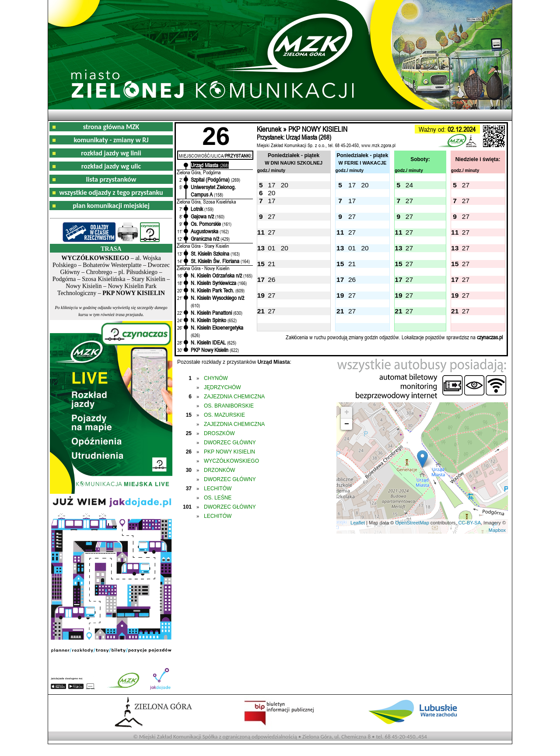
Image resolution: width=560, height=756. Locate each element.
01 (271, 248)
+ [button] (347, 412)
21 (271, 264)
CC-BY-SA (469, 523)
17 (271, 185)
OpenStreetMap (412, 523)
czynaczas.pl (490, 337)
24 (409, 185)
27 (466, 185)
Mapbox (497, 530)
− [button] (347, 424)
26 (271, 280)
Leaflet (358, 523)
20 (285, 185)
